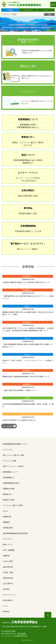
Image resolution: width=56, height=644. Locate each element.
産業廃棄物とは (9, 478)
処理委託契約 (8, 528)
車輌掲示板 (7, 517)
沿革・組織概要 (9, 550)
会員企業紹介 (8, 600)
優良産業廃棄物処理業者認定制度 (15, 533)
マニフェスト (28, 91)
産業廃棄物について (10, 472)
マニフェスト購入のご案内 (13, 505)
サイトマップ (28, 10)
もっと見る (8, 426)
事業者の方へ (8, 494)
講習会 (28, 398)
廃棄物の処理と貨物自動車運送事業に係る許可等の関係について (26, 377)
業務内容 (6, 556)
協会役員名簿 (8, 567)
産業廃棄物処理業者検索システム (15, 444)
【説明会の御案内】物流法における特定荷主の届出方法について (26, 282)
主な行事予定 (8, 584)
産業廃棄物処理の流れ (11, 483)
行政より (28, 306)
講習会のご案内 (28, 66)
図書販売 (6, 522)
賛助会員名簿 (8, 578)
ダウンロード (8, 539)
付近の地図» (22, 634)
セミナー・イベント (28, 414)
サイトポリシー (27, 640)
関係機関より (28, 276)
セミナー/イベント (10, 595)
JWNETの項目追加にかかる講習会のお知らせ (19, 420)
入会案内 (10, 10)
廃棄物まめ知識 (9, 489)
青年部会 (6, 589)
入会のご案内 (8, 561)
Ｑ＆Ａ (6, 511)
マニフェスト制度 (10, 461)
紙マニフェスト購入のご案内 (14, 455)
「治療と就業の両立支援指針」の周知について (19, 390)
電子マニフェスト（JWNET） (14, 466)
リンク (46, 10)
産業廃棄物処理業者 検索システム (28, 41)
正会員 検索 (8, 572)
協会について (8, 544)
